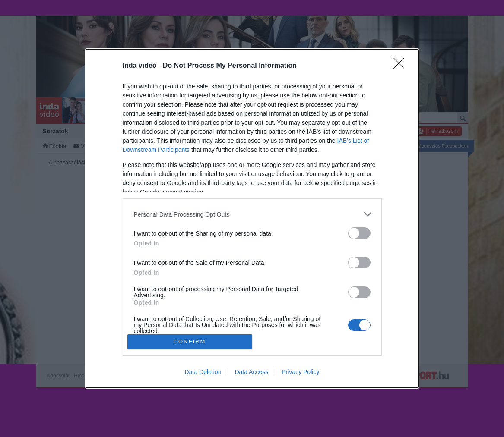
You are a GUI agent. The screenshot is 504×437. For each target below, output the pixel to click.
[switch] (359, 233)
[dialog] (252, 218)
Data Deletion (203, 372)
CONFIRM (190, 341)
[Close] (402, 66)
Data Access (251, 372)
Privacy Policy (300, 372)
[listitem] (252, 214)
